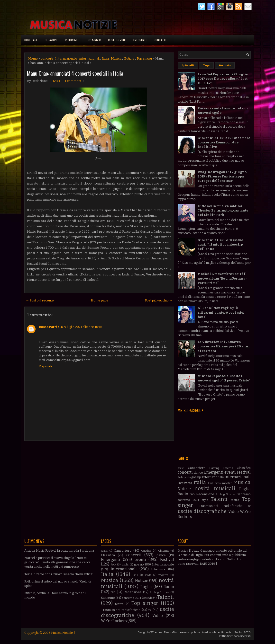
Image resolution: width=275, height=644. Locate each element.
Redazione (51, 40)
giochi (187, 477)
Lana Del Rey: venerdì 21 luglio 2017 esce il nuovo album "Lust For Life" (223, 79)
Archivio (225, 65)
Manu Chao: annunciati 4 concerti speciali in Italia (75, 73)
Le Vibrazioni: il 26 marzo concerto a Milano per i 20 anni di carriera (224, 346)
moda (218, 483)
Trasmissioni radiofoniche (221, 506)
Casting (214, 468)
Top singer (93, 40)
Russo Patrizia (51, 327)
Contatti (160, 40)
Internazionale (66, 58)
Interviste (72, 40)
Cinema (228, 468)
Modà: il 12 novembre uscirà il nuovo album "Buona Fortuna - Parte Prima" (222, 278)
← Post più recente (40, 300)
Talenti (219, 499)
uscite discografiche (202, 511)
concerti (47, 58)
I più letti (188, 65)
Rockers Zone (117, 40)
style (205, 500)
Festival (244, 472)
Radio (183, 494)
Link (211, 483)
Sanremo (244, 494)
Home (33, 58)
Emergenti (140, 40)
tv (249, 506)
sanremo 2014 (188, 500)
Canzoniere (197, 468)
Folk (180, 477)
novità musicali (215, 489)
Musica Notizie (62, 633)
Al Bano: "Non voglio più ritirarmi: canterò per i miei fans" (221, 312)
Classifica (244, 468)
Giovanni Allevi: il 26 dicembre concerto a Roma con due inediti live (224, 142)
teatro (235, 500)
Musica (116, 58)
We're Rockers (114, 621)
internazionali (89, 58)
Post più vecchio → (159, 300)
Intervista (185, 483)
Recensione (205, 494)
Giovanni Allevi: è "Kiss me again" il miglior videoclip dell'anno (220, 244)
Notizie (129, 58)
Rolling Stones (226, 494)
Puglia (245, 489)
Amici (181, 468)
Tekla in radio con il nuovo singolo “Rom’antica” (59, 574)
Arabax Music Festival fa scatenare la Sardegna (59, 551)
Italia (105, 58)
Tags (206, 65)
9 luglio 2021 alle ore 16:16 (83, 327)
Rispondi (45, 366)
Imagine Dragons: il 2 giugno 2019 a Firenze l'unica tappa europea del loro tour (222, 176)
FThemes (156, 632)
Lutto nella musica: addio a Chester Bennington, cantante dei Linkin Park (223, 210)
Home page (31, 40)
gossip (196, 477)
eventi (230, 472)
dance (198, 472)
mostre (227, 483)
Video (234, 512)
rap (192, 494)
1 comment (73, 81)
